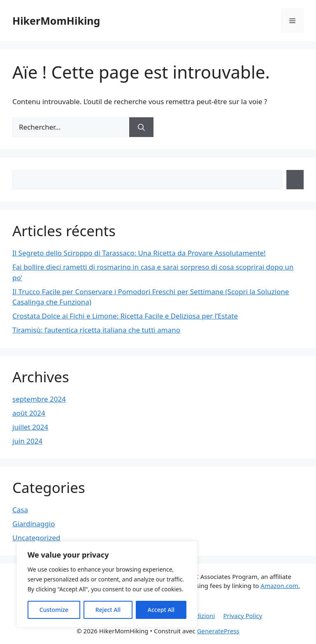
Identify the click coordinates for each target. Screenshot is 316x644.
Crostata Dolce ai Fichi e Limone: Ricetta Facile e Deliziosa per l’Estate (125, 316)
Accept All (161, 610)
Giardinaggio (34, 524)
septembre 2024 (39, 399)
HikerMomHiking (56, 21)
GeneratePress (218, 631)
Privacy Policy (243, 616)
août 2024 (29, 413)
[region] (107, 584)
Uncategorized (36, 538)
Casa (20, 510)
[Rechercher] (141, 127)
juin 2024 (27, 441)
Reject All (108, 610)
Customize (54, 610)
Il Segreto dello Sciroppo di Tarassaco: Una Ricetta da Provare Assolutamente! (139, 253)
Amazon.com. (280, 586)
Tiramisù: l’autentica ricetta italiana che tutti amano (96, 330)
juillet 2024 (30, 427)
